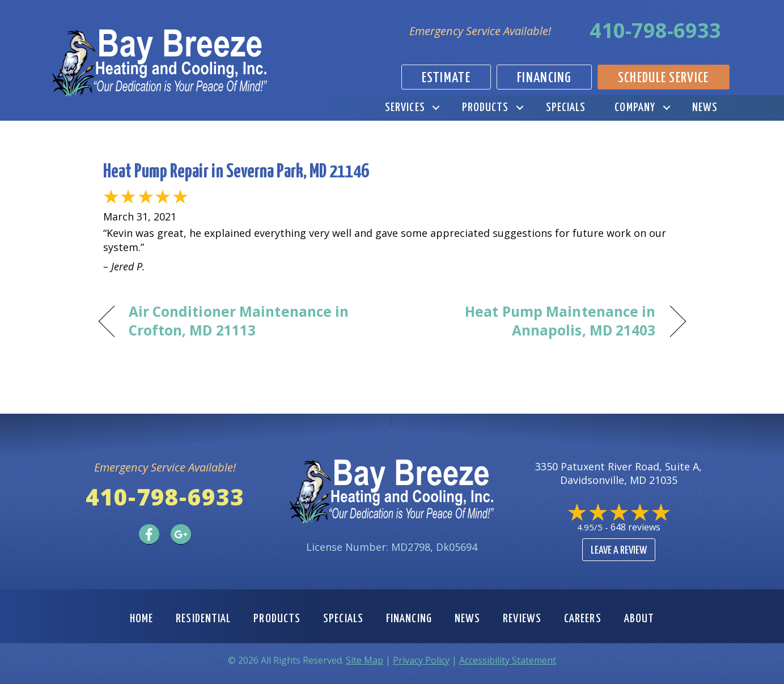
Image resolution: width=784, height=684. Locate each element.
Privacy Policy (421, 660)
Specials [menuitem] (566, 108)
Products (277, 619)
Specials (343, 619)
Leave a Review (619, 551)
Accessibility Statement (508, 660)
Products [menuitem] (486, 108)
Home (141, 619)
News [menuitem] (705, 108)
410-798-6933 (655, 30)
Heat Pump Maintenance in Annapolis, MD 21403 (532, 321)
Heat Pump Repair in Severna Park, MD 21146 (236, 172)
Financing (409, 619)
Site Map (365, 660)
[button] (436, 108)
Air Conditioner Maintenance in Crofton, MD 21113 (239, 321)
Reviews (522, 619)
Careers (583, 619)
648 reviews (635, 527)
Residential (203, 619)
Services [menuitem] (405, 108)
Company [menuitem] (635, 108)
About (639, 619)
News (467, 619)
